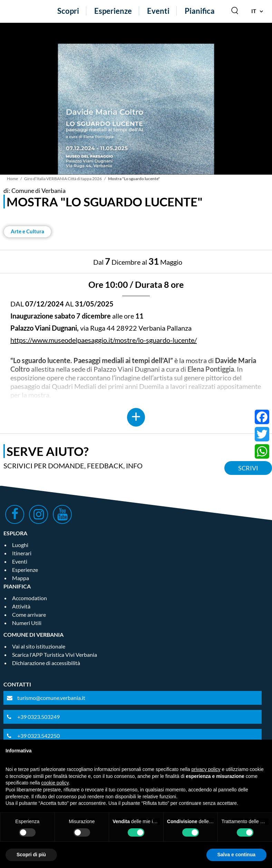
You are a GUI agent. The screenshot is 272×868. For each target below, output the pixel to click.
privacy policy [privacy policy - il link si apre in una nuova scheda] (206, 769)
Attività (21, 606)
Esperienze (113, 11)
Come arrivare (29, 615)
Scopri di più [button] (31, 855)
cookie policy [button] (55, 783)
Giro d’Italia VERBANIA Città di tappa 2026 (63, 179)
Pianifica (200, 11)
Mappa (21, 578)
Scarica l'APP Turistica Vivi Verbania (55, 655)
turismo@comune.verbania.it (51, 698)
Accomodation (30, 598)
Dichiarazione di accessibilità (46, 663)
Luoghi (20, 545)
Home (12, 179)
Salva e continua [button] (236, 855)
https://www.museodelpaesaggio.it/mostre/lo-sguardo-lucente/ (104, 340)
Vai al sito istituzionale (39, 646)
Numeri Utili (27, 623)
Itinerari (22, 553)
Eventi (158, 11)
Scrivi (248, 468)
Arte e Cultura (27, 231)
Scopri (68, 11)
